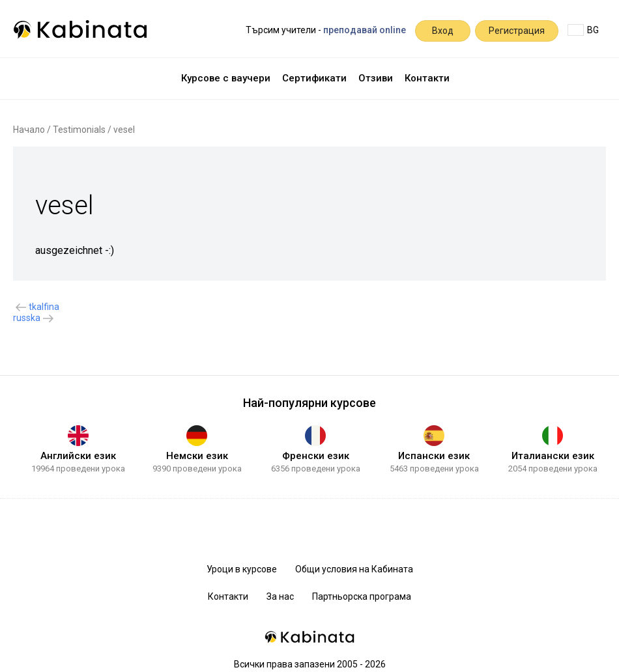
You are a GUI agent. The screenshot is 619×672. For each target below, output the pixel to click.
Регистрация (517, 31)
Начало (29, 130)
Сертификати (314, 78)
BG (583, 30)
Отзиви (376, 78)
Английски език (78, 456)
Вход (443, 31)
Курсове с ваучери (226, 78)
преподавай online (365, 30)
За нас (280, 596)
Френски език (316, 456)
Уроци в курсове (242, 569)
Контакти (427, 78)
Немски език (197, 456)
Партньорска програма (362, 596)
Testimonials (79, 130)
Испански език (434, 456)
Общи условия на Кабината (354, 569)
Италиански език (553, 456)
